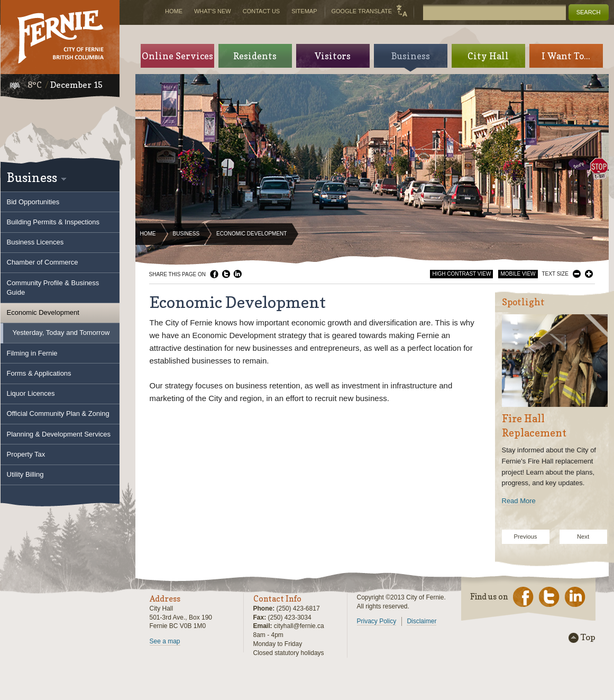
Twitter (226, 274)
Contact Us (262, 11)
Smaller (577, 274)
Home (148, 234)
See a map (165, 641)
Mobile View (518, 274)
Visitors (333, 56)
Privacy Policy (377, 621)
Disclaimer (421, 621)
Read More (519, 501)
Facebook (214, 274)
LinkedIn (237, 274)
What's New (213, 11)
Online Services (177, 56)
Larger (589, 274)
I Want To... (566, 56)
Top (588, 638)
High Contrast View (461, 274)
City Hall (488, 56)
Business (186, 234)
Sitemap (304, 11)
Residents (255, 56)
